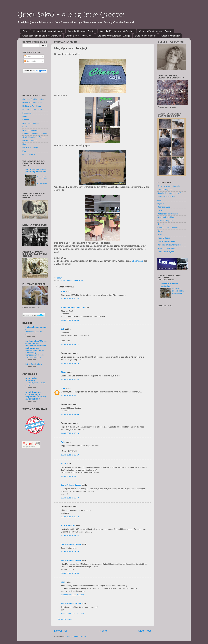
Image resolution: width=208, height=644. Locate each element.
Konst (160, 231)
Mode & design (164, 238)
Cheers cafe (138, 261)
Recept (161, 224)
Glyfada (26, 120)
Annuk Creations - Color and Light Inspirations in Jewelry (36, 394)
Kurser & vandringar (170, 36)
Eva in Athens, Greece (71, 485)
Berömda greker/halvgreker (169, 245)
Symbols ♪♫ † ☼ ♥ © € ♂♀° (79, 36)
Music (25, 151)
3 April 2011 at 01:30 (70, 552)
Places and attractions (32, 103)
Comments (30, 61)
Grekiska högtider (165, 221)
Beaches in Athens (30, 123)
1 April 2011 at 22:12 (70, 476)
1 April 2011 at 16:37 (70, 396)
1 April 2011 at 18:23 (70, 433)
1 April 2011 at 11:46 (70, 363)
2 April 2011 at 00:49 (70, 498)
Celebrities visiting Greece (34, 137)
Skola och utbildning (166, 248)
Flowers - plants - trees (32, 110)
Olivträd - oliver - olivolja (168, 228)
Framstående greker (166, 241)
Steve (63, 372)
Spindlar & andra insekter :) (169, 193)
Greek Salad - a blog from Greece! (71, 15)
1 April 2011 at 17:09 (70, 414)
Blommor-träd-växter (166, 197)
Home (103, 631)
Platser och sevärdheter (168, 214)
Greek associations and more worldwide (42, 36)
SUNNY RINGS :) (33, 399)
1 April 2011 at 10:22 (70, 299)
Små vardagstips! (165, 190)
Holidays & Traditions (32, 106)
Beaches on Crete (30, 130)
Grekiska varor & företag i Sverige (114, 36)
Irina (63, 582)
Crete (25, 127)
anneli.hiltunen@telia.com (73, 307)
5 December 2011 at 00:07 (72, 595)
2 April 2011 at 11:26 (70, 536)
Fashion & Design (30, 147)
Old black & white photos (33, 99)
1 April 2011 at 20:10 (70, 455)
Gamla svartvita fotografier (169, 186)
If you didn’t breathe (34, 357)
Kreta (160, 210)
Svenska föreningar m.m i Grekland (117, 31)
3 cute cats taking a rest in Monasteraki (178, 291)
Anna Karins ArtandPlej (31, 379)
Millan (64, 463)
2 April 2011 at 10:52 (70, 517)
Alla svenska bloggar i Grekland (48, 31)
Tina (63, 291)
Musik (160, 234)
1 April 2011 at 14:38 (70, 379)
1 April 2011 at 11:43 (70, 345)
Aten (159, 200)
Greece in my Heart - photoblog (170, 285)
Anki (63, 442)
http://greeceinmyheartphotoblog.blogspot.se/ (36, 172)
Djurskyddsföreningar (145, 36)
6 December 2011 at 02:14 (72, 614)
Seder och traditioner (166, 217)
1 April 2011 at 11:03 (70, 320)
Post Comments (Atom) (76, 637)
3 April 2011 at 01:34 (70, 573)
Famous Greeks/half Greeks (35, 134)
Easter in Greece (30, 141)
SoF (63, 329)
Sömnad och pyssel (166, 252)
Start (25, 31)
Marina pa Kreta (68, 525)
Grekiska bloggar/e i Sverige (82, 31)
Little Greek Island (34, 364)
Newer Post (61, 631)
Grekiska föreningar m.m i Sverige (156, 31)
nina (63, 388)
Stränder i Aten (164, 207)
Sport (25, 144)
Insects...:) (27, 113)
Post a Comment (65, 619)
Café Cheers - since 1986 (72, 281)
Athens (25, 116)
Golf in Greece (29, 154)
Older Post (145, 631)
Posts (28, 56)
